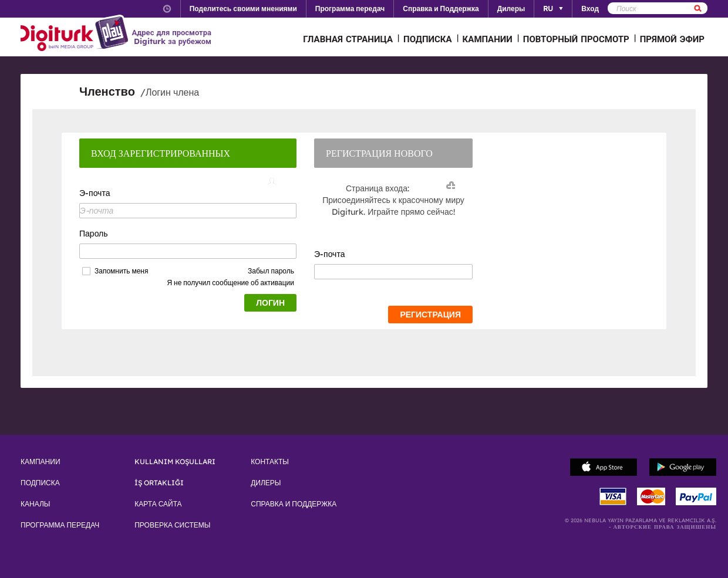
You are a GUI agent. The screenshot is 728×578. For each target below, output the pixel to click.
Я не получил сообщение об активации (230, 283)
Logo (76, 34)
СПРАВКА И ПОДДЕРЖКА (294, 504)
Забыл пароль (271, 271)
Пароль (94, 234)
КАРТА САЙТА (158, 504)
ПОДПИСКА (428, 39)
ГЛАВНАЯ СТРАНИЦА (348, 39)
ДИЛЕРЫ (266, 483)
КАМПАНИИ (488, 39)
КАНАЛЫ (35, 504)
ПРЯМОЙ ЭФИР (672, 39)
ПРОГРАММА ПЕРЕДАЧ (60, 525)
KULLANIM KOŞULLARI (175, 462)
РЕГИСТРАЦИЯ (430, 315)
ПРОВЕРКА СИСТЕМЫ (172, 525)
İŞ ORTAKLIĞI (159, 483)
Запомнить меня (121, 271)
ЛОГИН (270, 303)
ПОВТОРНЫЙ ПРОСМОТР (576, 39)
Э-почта (95, 193)
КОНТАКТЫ (270, 462)
